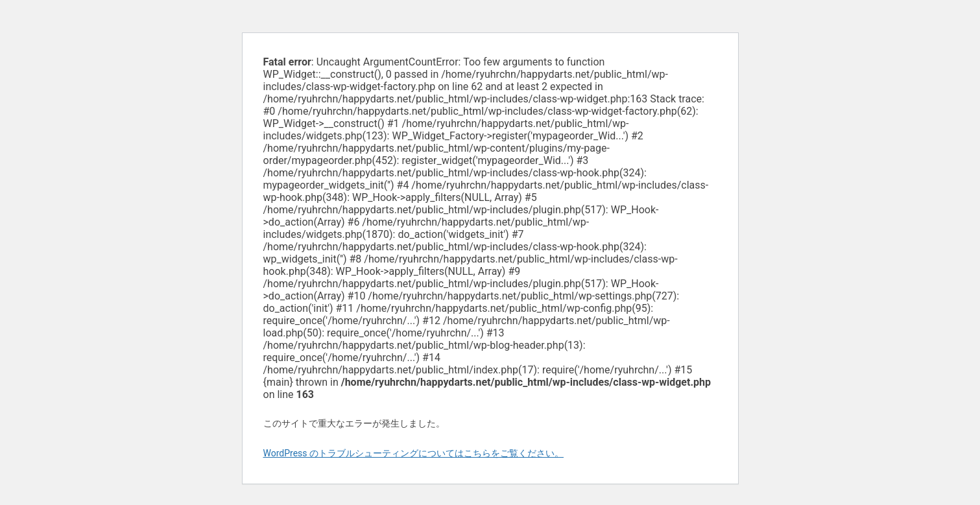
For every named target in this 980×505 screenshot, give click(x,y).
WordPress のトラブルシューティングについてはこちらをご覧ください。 (414, 453)
